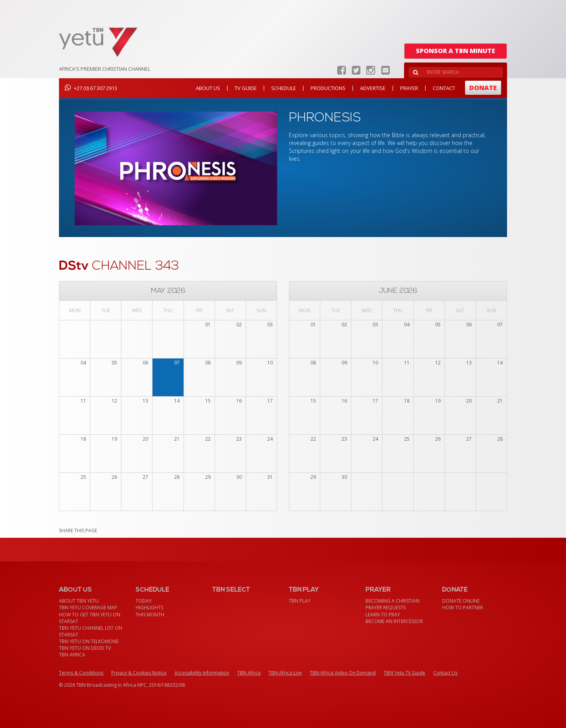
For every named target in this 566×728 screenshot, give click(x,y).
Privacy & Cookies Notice (139, 673)
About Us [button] (208, 88)
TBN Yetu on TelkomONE (89, 641)
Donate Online (461, 601)
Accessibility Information (202, 673)
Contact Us (445, 673)
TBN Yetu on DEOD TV (85, 648)
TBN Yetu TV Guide (404, 673)
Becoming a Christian (392, 601)
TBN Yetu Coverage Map (88, 608)
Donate (483, 88)
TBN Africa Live (285, 673)
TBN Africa (72, 655)
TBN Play (300, 601)
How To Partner (463, 608)
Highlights (149, 608)
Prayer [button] (409, 88)
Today (144, 601)
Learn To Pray (383, 615)
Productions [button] (328, 88)
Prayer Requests (386, 608)
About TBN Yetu (79, 601)
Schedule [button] (284, 88)
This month (150, 615)
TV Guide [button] (246, 88)
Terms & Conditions (81, 673)
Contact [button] (444, 88)
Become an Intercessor (394, 621)
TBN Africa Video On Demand (343, 673)
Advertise (373, 88)
